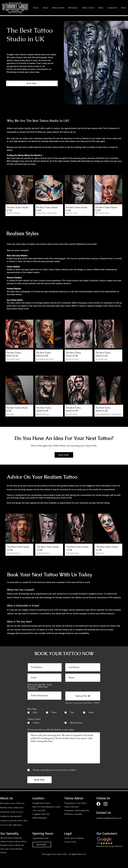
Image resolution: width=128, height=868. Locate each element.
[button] (58, 8)
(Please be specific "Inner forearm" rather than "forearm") (40, 687)
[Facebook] (98, 804)
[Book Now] (32, 83)
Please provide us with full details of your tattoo (51, 730)
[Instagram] (105, 804)
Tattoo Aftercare (72, 807)
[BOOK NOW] (64, 455)
